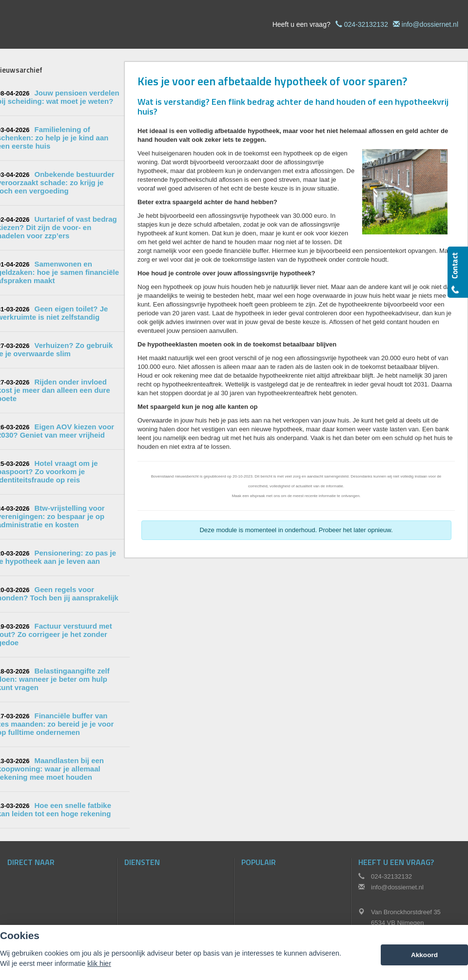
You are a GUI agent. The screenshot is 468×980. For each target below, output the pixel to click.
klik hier (99, 963)
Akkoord (424, 955)
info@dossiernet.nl (430, 24)
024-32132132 (366, 24)
